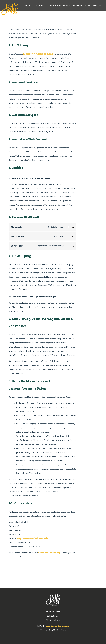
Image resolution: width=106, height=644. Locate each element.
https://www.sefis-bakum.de (39, 54)
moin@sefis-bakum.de (57, 626)
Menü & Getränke (60, 5)
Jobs (88, 5)
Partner (78, 5)
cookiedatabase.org (49, 553)
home (29, 5)
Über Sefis (41, 5)
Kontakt (98, 5)
